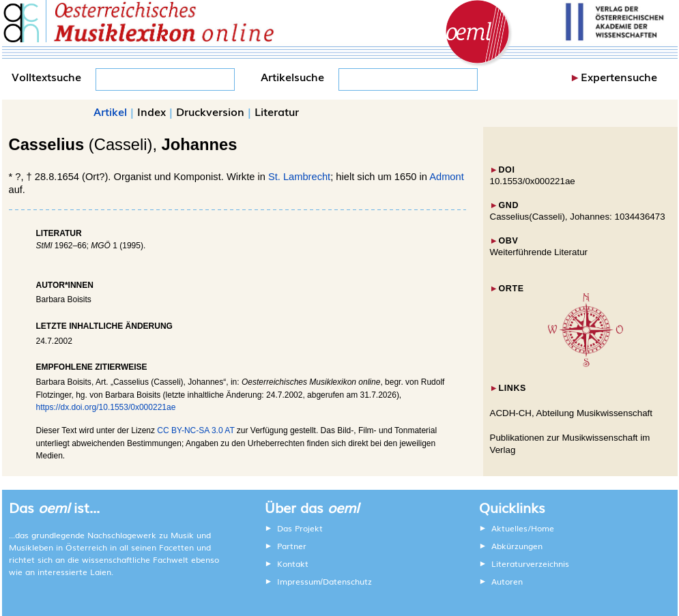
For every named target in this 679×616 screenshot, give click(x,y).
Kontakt (293, 563)
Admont (447, 177)
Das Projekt (300, 528)
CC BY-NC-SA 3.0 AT (196, 430)
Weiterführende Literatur (539, 252)
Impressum (299, 581)
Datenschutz (347, 581)
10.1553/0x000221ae (533, 181)
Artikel (110, 111)
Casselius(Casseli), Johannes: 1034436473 (578, 217)
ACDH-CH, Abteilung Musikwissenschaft (572, 413)
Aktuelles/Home (523, 528)
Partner (292, 546)
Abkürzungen (517, 546)
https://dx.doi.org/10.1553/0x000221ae (106, 407)
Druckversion (210, 111)
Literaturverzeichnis (530, 563)
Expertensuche (619, 76)
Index (151, 111)
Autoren (507, 581)
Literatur (277, 111)
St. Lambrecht (299, 177)
